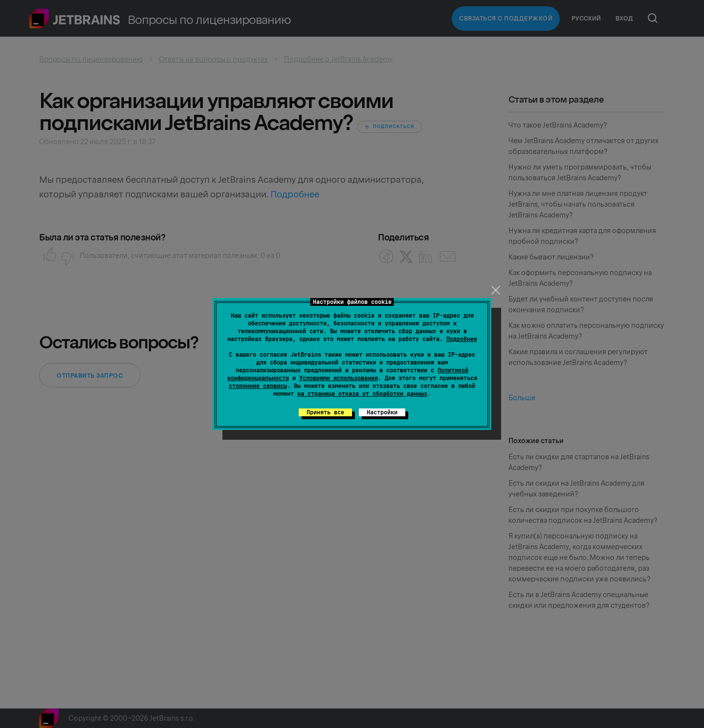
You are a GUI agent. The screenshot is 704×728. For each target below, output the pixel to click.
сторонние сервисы (258, 386)
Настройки (382, 412)
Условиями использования (339, 378)
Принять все (325, 412)
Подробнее (462, 339)
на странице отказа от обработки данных (362, 394)
